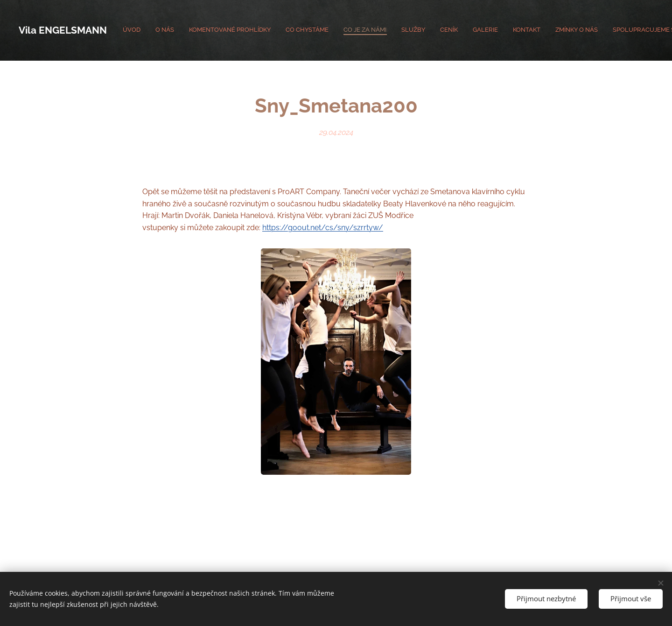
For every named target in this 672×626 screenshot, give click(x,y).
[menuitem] (507, 30)
